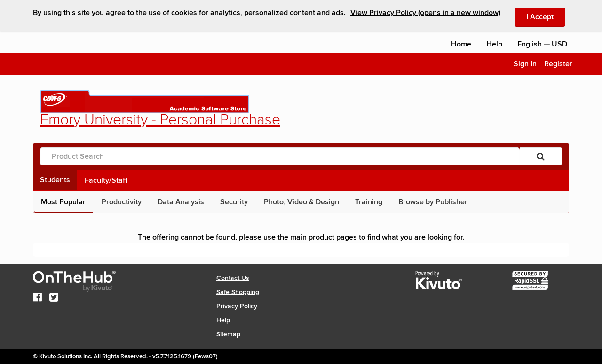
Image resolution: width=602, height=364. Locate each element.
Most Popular (63, 202)
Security (234, 202)
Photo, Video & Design (301, 202)
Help (494, 44)
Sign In (525, 64)
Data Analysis (181, 202)
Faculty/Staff (106, 180)
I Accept (546, 16)
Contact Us (233, 278)
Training (369, 202)
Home (461, 44)
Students (55, 180)
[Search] (541, 156)
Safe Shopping (238, 292)
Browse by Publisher (433, 202)
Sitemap (228, 334)
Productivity (122, 202)
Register (558, 64)
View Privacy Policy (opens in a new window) (425, 13)
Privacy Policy (237, 306)
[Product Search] (280, 156)
